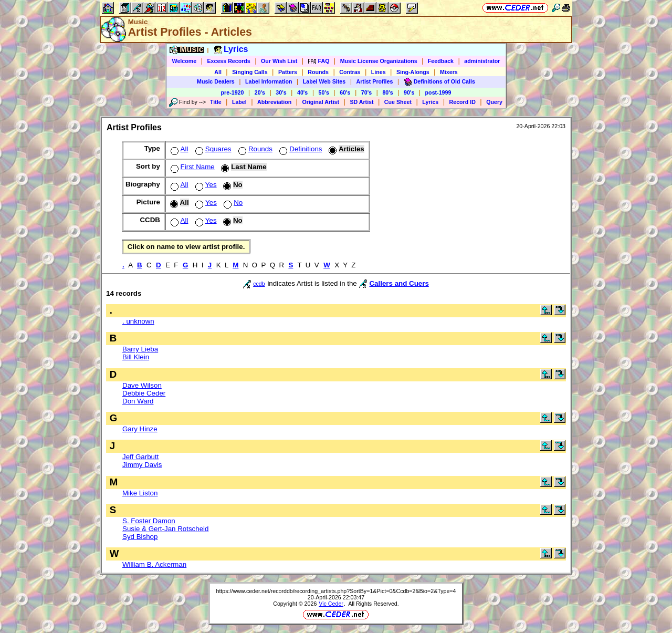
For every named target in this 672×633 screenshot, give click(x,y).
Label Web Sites (324, 81)
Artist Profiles (375, 81)
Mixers (449, 72)
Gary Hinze (140, 429)
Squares (212, 149)
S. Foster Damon (149, 521)
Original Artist (321, 102)
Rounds (318, 72)
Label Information (269, 81)
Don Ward (138, 401)
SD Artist (361, 102)
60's (345, 92)
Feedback (441, 61)
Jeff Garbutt (140, 457)
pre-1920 (233, 92)
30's (281, 92)
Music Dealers (216, 81)
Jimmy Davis (142, 465)
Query (494, 102)
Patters (288, 72)
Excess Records (228, 61)
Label (239, 102)
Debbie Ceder (144, 393)
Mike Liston (140, 493)
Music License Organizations (379, 61)
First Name (192, 167)
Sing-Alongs (413, 72)
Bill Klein (136, 357)
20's (260, 92)
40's (302, 92)
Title (216, 102)
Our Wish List (279, 61)
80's (387, 92)
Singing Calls (250, 72)
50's (324, 92)
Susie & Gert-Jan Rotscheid (165, 529)
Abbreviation (274, 102)
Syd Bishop (140, 537)
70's (366, 92)
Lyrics (430, 102)
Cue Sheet (398, 102)
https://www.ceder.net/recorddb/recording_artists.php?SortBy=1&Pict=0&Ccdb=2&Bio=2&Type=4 (336, 591)
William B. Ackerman (154, 564)
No (232, 203)
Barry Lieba (140, 349)
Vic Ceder (331, 604)
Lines (379, 72)
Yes (205, 185)
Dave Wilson (142, 385)
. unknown (138, 321)
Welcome (185, 61)
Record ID (463, 102)
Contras (350, 72)
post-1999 (438, 92)
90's (409, 92)
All (218, 72)
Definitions (300, 149)
